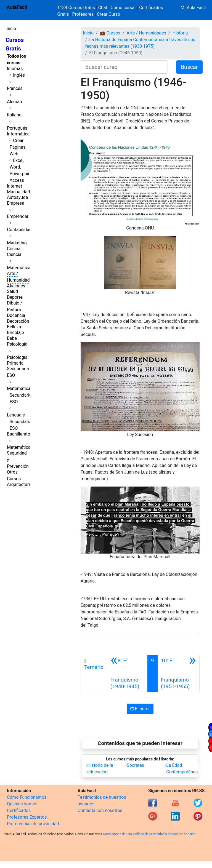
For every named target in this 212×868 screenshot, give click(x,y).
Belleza (14, 327)
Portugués (17, 128)
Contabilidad (19, 230)
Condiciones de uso (117, 834)
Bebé (12, 338)
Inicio (11, 29)
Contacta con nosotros (100, 810)
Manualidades (21, 192)
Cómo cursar (123, 8)
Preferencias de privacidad (33, 824)
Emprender (18, 216)
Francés (15, 88)
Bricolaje (15, 332)
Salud (12, 291)
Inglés (19, 75)
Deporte (15, 297)
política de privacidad (149, 834)
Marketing (17, 243)
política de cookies (182, 834)
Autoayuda (17, 197)
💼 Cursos (110, 33)
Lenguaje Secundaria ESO (19, 422)
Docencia (16, 315)
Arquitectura (19, 484)
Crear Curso (108, 14)
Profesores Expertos (27, 817)
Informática (18, 134)
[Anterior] (127, 674)
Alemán (14, 102)
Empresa (16, 203)
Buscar (189, 67)
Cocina (14, 249)
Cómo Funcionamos (27, 797)
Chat (103, 8)
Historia (180, 33)
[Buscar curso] (124, 67)
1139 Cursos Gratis (77, 8)
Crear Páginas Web (18, 147)
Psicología (17, 344)
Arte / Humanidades (146, 33)
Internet (14, 186)
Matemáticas (20, 268)
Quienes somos (22, 804)
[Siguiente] (178, 674)
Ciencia (14, 254)
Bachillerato (18, 434)
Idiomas (15, 69)
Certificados (19, 810)
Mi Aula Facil (193, 8)
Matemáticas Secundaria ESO (20, 395)
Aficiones (16, 286)
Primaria (15, 363)
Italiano (14, 115)
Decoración (18, 321)
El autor (140, 709)
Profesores (83, 14)
